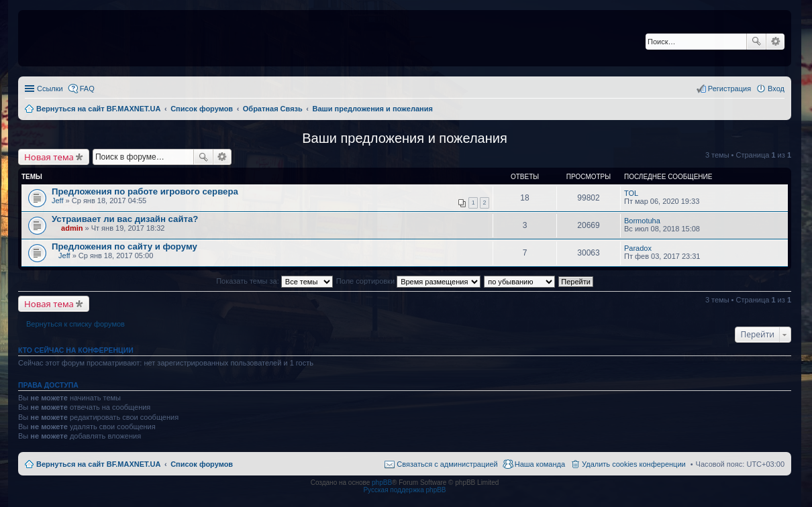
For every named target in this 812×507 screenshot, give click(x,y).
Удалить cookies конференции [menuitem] (634, 464)
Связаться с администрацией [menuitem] (447, 464)
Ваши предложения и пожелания (405, 138)
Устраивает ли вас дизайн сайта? (125, 219)
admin (72, 228)
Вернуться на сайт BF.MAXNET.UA (98, 464)
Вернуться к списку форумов (75, 324)
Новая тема (49, 157)
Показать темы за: (274, 281)
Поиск (756, 42)
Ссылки (50, 89)
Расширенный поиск (775, 42)
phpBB (382, 483)
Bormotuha (642, 221)
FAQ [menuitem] (87, 89)
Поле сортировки (408, 281)
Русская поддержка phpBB (404, 490)
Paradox (638, 248)
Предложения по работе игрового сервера (145, 191)
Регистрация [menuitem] (729, 89)
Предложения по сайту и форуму (124, 246)
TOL (631, 193)
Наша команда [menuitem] (540, 464)
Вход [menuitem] (776, 89)
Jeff (58, 201)
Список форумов (202, 464)
